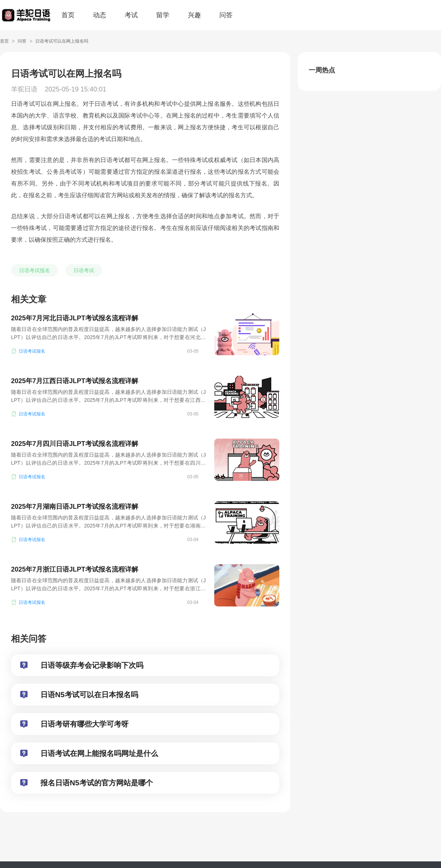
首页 (68, 15)
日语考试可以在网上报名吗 (62, 41)
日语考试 (84, 270)
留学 (163, 15)
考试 (131, 15)
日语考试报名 (35, 270)
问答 (226, 15)
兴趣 (194, 15)
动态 (100, 15)
